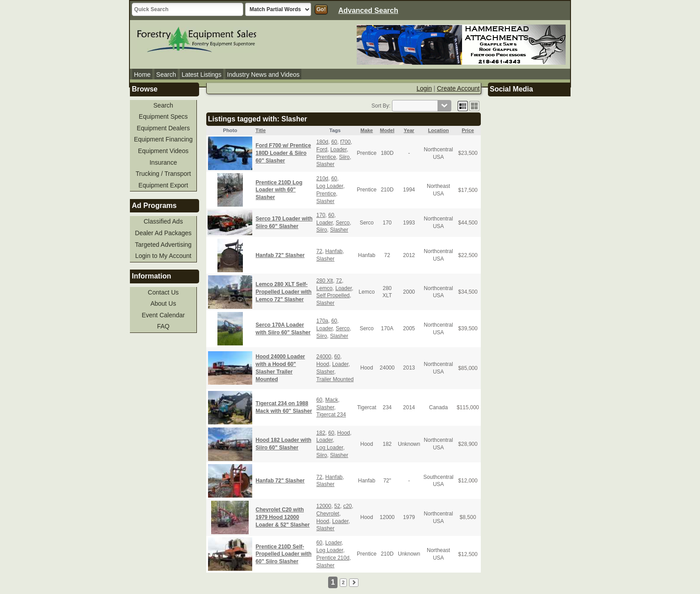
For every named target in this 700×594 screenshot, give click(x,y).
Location (439, 130)
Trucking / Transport (163, 174)
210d (323, 179)
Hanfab (334, 251)
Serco (343, 223)
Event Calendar (163, 315)
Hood (323, 364)
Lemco (325, 288)
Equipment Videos (163, 151)
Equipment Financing (163, 139)
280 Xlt (325, 281)
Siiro (344, 157)
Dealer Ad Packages (163, 233)
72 (319, 251)
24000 (324, 357)
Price (468, 130)
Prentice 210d (333, 558)
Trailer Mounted (335, 379)
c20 (348, 506)
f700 (345, 142)
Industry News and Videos (263, 75)
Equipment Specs (163, 116)
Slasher (326, 164)
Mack (332, 400)
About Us (163, 303)
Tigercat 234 (331, 415)
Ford (322, 150)
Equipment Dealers (163, 128)
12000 (324, 506)
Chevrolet (328, 514)
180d (323, 142)
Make (367, 130)
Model (387, 130)
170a (323, 321)
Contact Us (163, 292)
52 (337, 506)
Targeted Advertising (163, 245)
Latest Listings (202, 75)
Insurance (163, 162)
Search (166, 75)
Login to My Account (163, 256)
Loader (339, 150)
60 (334, 142)
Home (142, 75)
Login (424, 88)
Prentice (326, 157)
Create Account (458, 88)
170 (321, 215)
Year (409, 130)
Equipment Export (163, 185)
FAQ (163, 326)
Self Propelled (333, 295)
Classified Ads (163, 221)
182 (321, 433)
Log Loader (330, 186)
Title (260, 130)
